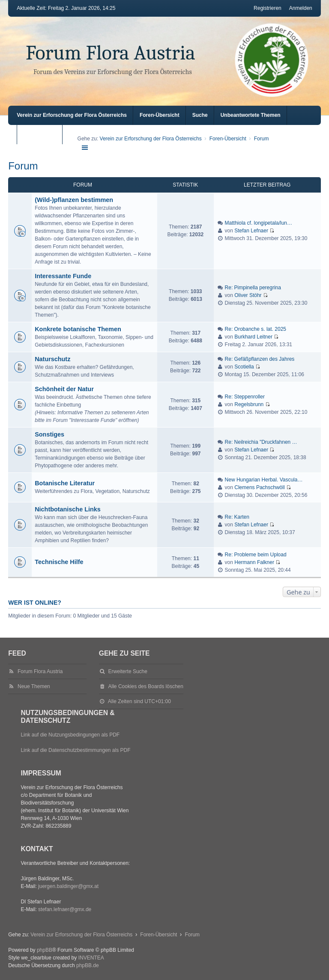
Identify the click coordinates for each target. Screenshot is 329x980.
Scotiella (244, 367)
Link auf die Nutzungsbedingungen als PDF (70, 735)
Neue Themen (34, 686)
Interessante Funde (63, 276)
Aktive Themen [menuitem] (41, 134)
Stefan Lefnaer (251, 231)
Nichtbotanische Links (68, 509)
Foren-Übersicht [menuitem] (160, 115)
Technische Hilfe (59, 562)
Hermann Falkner (254, 562)
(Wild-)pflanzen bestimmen (74, 200)
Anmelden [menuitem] (301, 8)
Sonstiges (49, 434)
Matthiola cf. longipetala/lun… (259, 223)
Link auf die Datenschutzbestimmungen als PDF (75, 750)
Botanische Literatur (65, 483)
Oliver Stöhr (248, 295)
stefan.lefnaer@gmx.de (65, 909)
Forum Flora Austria (111, 53)
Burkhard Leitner (253, 337)
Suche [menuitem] (200, 115)
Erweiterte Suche (128, 671)
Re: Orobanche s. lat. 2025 (256, 329)
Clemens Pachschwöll (259, 487)
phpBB (45, 950)
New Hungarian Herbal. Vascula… (264, 480)
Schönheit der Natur (64, 389)
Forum (23, 166)
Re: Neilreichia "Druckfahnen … (261, 442)
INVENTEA (91, 958)
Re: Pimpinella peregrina (253, 288)
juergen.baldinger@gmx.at (68, 886)
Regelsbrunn (249, 404)
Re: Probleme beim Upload (256, 555)
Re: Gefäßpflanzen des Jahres (260, 359)
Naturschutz (52, 359)
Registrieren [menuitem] (268, 8)
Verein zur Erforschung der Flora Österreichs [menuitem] (72, 115)
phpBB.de (88, 965)
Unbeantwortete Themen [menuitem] (251, 115)
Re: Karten (237, 517)
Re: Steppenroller (245, 397)
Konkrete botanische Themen (78, 329)
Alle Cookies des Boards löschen (146, 686)
